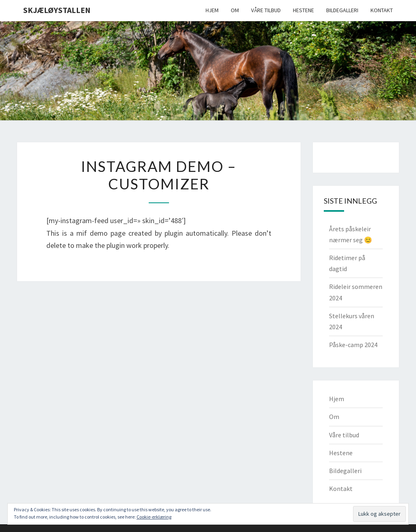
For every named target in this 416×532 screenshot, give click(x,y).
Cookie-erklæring (154, 517)
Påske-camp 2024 (353, 345)
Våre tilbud (266, 10)
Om (235, 10)
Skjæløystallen (57, 10)
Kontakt (382, 10)
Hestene (303, 10)
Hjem (212, 10)
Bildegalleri (342, 10)
